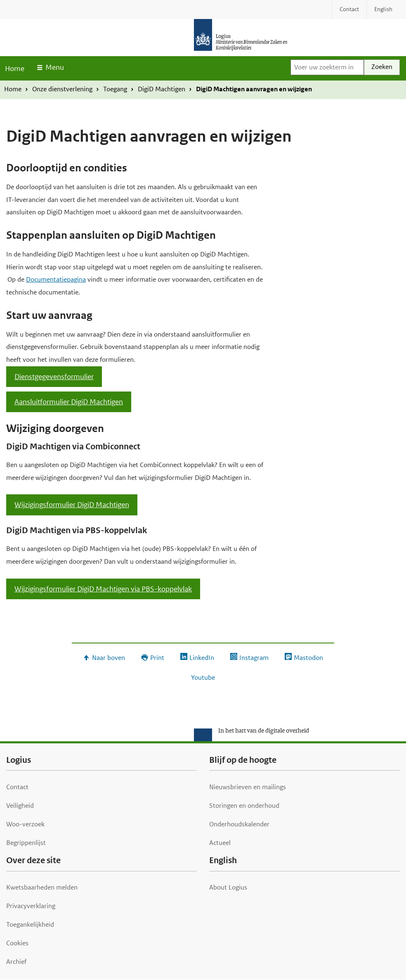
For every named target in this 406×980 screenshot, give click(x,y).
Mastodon (308, 658)
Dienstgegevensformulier (54, 377)
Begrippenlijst (26, 843)
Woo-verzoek (25, 824)
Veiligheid (20, 806)
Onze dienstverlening (62, 89)
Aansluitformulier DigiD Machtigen (69, 402)
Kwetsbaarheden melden (42, 887)
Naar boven (109, 658)
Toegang (115, 89)
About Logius (228, 887)
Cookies (17, 943)
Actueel (220, 843)
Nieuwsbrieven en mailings (248, 787)
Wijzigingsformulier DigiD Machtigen (72, 505)
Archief (16, 962)
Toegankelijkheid (30, 924)
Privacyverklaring (31, 906)
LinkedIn (202, 658)
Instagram (254, 658)
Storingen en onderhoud (244, 806)
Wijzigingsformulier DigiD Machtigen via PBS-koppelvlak (103, 589)
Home (15, 69)
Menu (55, 67)
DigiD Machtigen (162, 89)
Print (157, 658)
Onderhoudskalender (239, 824)
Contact (17, 787)
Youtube (203, 677)
